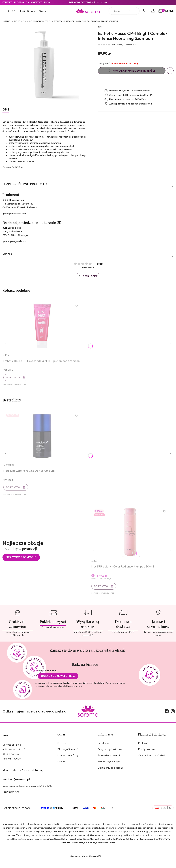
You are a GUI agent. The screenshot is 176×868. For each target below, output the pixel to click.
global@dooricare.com (14, 213)
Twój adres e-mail (46, 679)
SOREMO (6, 21)
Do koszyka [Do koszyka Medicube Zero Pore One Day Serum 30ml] (15, 491)
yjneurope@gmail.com (14, 241)
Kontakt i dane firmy (68, 763)
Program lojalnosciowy (28, 2)
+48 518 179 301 (11, 800)
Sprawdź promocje (21, 564)
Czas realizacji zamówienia (152, 763)
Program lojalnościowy (110, 757)
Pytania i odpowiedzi (109, 763)
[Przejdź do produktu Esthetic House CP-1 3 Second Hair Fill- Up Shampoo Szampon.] (43, 328)
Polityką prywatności (73, 694)
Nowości (32, 11)
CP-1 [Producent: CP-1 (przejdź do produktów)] (100, 27)
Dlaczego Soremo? (68, 757)
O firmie (62, 751)
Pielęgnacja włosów (40, 21)
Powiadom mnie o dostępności (132, 71)
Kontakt (7, 2)
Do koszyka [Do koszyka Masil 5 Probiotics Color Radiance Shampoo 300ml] (103, 593)
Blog (47, 2)
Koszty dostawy (147, 757)
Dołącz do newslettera (58, 684)
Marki (22, 11)
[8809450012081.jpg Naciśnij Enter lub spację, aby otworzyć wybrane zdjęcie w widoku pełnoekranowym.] (44, 65)
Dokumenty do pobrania (111, 776)
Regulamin (67, 691)
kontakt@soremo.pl (16, 787)
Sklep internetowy (85, 864)
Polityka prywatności (109, 770)
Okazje (43, 11)
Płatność (143, 751)
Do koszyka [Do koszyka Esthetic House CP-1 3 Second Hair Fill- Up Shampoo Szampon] (15, 379)
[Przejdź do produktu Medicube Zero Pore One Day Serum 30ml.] (43, 440)
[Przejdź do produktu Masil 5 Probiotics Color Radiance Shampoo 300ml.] (131, 539)
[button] (9, 11)
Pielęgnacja (20, 21)
